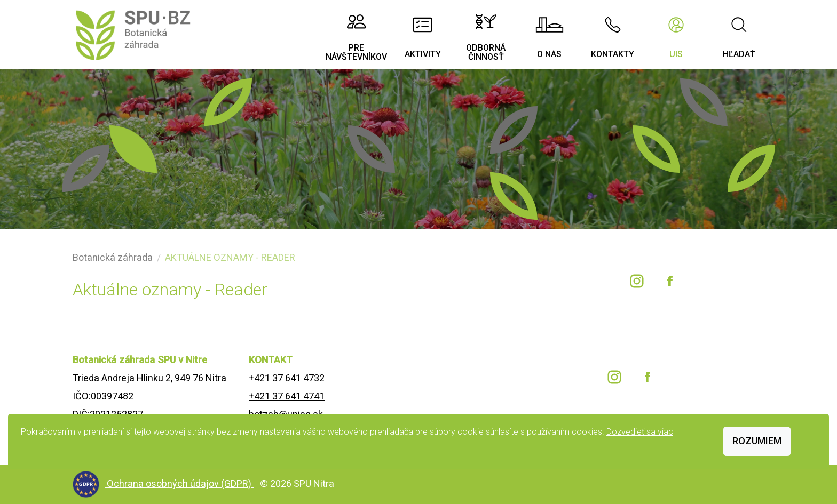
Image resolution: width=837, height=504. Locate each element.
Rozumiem (757, 441)
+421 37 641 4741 (287, 396)
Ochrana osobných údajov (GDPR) (180, 483)
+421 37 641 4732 (287, 378)
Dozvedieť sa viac (640, 432)
